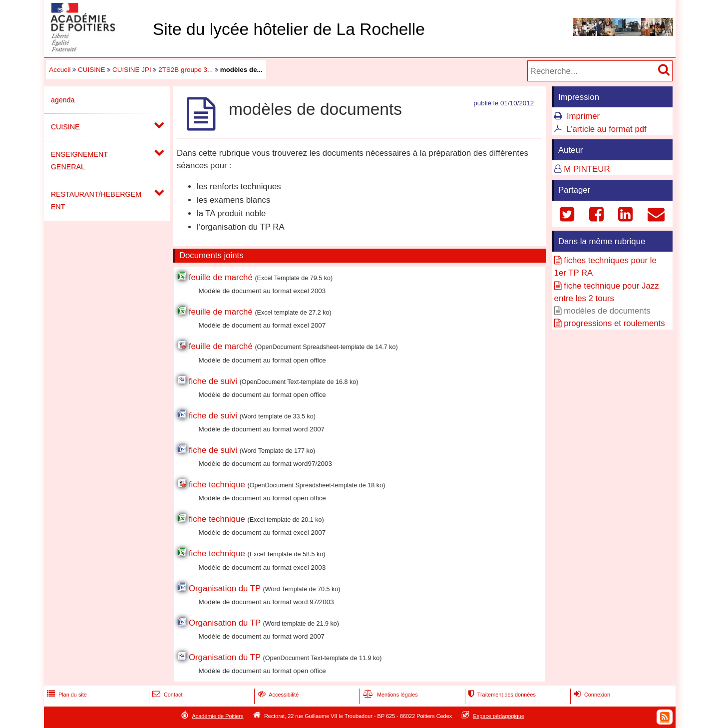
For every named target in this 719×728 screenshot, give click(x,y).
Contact (167, 695)
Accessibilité (277, 695)
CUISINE (92, 70)
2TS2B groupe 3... (185, 70)
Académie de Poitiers (217, 716)
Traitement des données (501, 695)
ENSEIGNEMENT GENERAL (79, 161)
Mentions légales (389, 695)
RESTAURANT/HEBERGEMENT (96, 200)
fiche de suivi (213, 381)
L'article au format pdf (606, 129)
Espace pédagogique (499, 716)
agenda (63, 100)
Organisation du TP (225, 588)
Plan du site (66, 695)
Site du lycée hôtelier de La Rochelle (289, 29)
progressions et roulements (614, 323)
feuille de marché (221, 277)
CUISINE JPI (132, 70)
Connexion (591, 695)
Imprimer (583, 116)
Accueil (60, 70)
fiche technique (217, 485)
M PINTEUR (587, 169)
